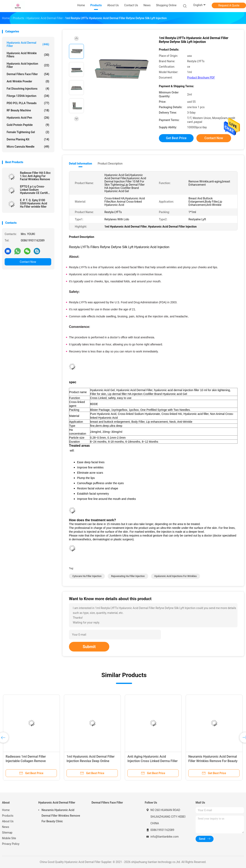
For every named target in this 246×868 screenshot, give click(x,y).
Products (8, 816)
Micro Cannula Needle (28, 147)
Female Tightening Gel (28, 132)
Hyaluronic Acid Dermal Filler (28, 44)
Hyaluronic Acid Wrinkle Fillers (28, 55)
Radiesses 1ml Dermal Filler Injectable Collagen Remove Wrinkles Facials (26, 761)
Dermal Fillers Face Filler (28, 74)
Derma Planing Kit (28, 139)
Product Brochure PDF (201, 78)
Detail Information (80, 164)
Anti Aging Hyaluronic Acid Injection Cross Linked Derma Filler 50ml (153, 761)
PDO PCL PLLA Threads (28, 103)
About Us (8, 821)
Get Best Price (176, 138)
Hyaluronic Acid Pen (28, 118)
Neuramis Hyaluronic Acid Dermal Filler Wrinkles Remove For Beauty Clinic (213, 761)
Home (6, 810)
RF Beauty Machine (28, 110)
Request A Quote (229, 5)
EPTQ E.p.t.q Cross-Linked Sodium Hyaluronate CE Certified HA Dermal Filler (35, 190)
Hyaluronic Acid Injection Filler (28, 65)
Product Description (110, 164)
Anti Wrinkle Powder (28, 81)
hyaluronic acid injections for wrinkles (176, 576)
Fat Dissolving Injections (28, 89)
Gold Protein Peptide (28, 125)
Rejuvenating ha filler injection (128, 576)
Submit (89, 647)
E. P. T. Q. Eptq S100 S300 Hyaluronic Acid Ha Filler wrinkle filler (33, 203)
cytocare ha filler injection (87, 576)
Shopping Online (166, 5)
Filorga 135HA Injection (28, 96)
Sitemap (7, 833)
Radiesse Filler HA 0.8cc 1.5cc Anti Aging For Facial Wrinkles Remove (35, 176)
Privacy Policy (11, 844)
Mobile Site (9, 838)
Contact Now (28, 262)
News (6, 827)
